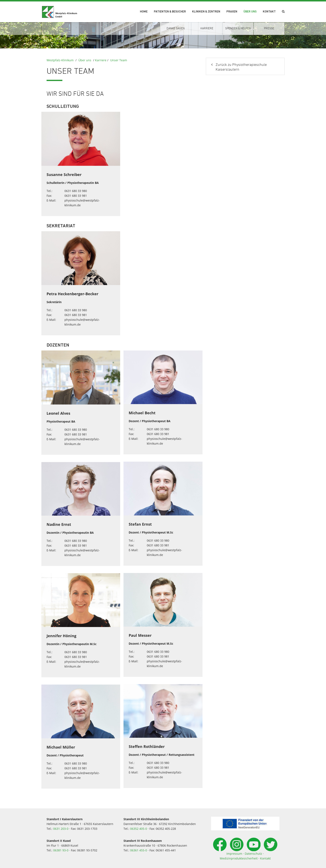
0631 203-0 (61, 829)
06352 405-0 (139, 829)
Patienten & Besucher (170, 12)
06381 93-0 (61, 850)
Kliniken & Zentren (206, 12)
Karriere (101, 60)
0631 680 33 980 (76, 191)
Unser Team (119, 60)
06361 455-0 (139, 850)
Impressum (234, 854)
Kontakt (269, 12)
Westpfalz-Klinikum (60, 60)
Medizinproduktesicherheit (239, 858)
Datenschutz (253, 854)
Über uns (250, 12)
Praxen (232, 12)
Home (144, 12)
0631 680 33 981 (76, 196)
